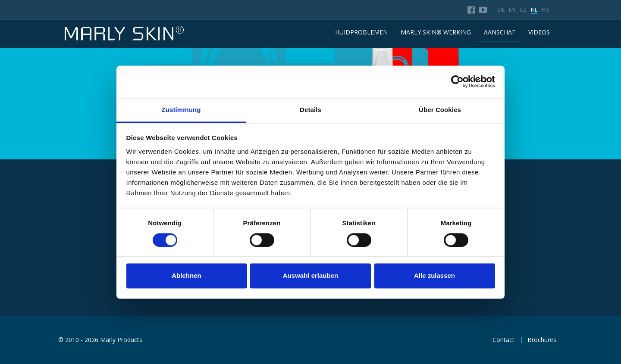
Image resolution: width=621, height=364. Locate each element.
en (512, 10)
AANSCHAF (500, 32)
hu (546, 10)
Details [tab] (310, 110)
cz (523, 10)
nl (534, 10)
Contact (503, 340)
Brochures (542, 340)
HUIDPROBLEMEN (361, 32)
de (501, 10)
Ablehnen (186, 276)
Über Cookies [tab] (440, 110)
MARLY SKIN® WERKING (436, 32)
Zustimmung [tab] (181, 110)
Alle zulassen (434, 276)
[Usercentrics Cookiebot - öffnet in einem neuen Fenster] (457, 81)
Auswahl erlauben (310, 276)
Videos (539, 32)
